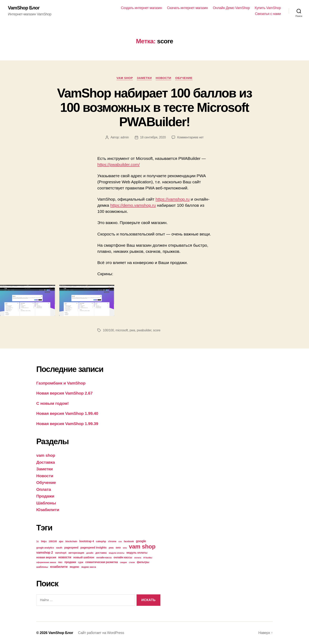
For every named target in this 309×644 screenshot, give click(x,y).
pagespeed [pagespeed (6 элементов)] (71, 548)
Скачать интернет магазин (187, 8)
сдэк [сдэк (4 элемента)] (81, 562)
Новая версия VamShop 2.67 (64, 393)
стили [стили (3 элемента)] (132, 562)
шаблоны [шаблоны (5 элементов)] (42, 567)
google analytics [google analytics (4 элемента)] (45, 548)
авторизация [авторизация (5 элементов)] (76, 553)
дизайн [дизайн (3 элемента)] (90, 553)
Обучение (184, 78)
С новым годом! (52, 403)
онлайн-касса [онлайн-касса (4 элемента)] (104, 558)
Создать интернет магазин (142, 8)
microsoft (122, 330)
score (157, 330)
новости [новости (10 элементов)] (65, 557)
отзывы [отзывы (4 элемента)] (148, 558)
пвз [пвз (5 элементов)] (60, 562)
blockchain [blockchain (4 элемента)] (71, 541)
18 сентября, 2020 (153, 137)
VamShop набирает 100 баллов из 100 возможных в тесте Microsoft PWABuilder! (155, 107)
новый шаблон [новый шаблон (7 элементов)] (84, 557)
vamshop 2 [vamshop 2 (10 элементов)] (45, 553)
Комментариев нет (190, 137)
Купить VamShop (268, 8)
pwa (132, 330)
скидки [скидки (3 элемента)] (123, 562)
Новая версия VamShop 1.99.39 (67, 424)
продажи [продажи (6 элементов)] (70, 562)
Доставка (46, 462)
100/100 (108, 330)
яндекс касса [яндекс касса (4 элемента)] (89, 567)
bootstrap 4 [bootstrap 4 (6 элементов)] (87, 541)
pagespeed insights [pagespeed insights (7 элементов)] (94, 548)
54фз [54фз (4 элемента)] (44, 541)
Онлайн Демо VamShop (231, 8)
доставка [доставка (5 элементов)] (101, 553)
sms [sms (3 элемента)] (125, 548)
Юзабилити (48, 510)
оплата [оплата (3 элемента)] (138, 558)
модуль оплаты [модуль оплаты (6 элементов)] (137, 553)
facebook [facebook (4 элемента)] (129, 541)
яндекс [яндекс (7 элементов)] (74, 567)
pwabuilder (144, 330)
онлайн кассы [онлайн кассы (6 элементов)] (123, 557)
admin (125, 137)
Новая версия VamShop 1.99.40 (67, 413)
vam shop (125, 78)
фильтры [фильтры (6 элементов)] (143, 562)
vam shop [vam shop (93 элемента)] (142, 546)
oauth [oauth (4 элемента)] (59, 548)
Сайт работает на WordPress (101, 633)
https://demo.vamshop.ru (133, 205)
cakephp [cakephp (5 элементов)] (101, 541)
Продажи (45, 496)
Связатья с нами (268, 14)
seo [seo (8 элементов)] (118, 547)
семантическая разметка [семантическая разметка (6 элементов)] (102, 562)
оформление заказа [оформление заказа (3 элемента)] (46, 562)
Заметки (144, 78)
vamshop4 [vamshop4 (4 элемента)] (61, 553)
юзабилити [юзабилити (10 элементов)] (59, 567)
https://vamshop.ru (173, 199)
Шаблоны (46, 503)
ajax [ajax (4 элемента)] (61, 541)
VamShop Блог (24, 8)
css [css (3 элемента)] (120, 541)
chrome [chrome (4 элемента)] (112, 541)
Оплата (44, 489)
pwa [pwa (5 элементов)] (111, 548)
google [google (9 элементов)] (141, 541)
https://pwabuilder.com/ (119, 164)
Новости (163, 78)
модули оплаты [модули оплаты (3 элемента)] (116, 553)
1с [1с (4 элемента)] (38, 541)
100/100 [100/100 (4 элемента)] (53, 541)
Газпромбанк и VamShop (61, 383)
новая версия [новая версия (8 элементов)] (46, 557)
